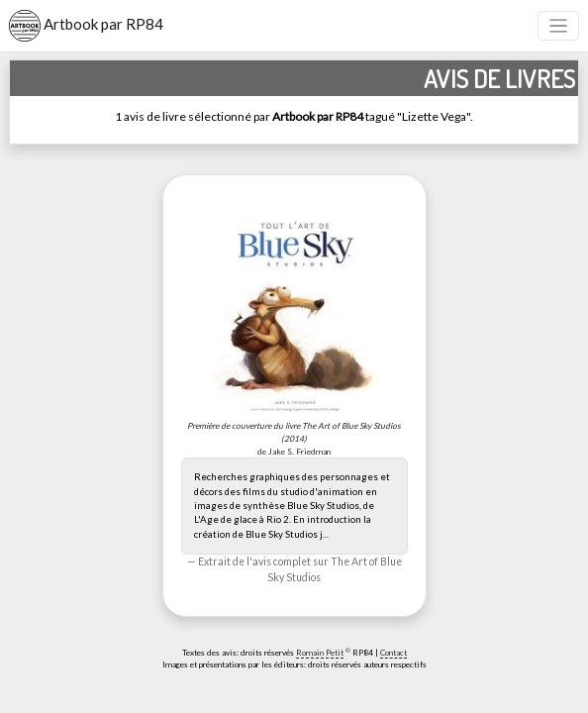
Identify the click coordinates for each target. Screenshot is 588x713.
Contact (393, 653)
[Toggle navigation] (559, 26)
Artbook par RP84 (86, 26)
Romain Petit (320, 653)
